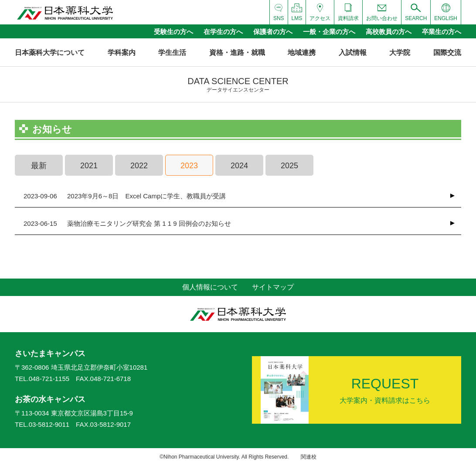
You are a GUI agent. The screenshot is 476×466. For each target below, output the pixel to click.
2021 (89, 166)
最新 (39, 166)
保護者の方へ (273, 32)
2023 (189, 166)
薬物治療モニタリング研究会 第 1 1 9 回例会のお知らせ (127, 224)
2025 (289, 166)
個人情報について (210, 287)
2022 (139, 166)
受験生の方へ (173, 32)
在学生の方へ (223, 32)
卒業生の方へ (442, 32)
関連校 (309, 457)
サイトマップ (273, 287)
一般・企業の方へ (329, 32)
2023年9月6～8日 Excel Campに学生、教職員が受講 (125, 196)
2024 (239, 166)
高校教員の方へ (389, 32)
